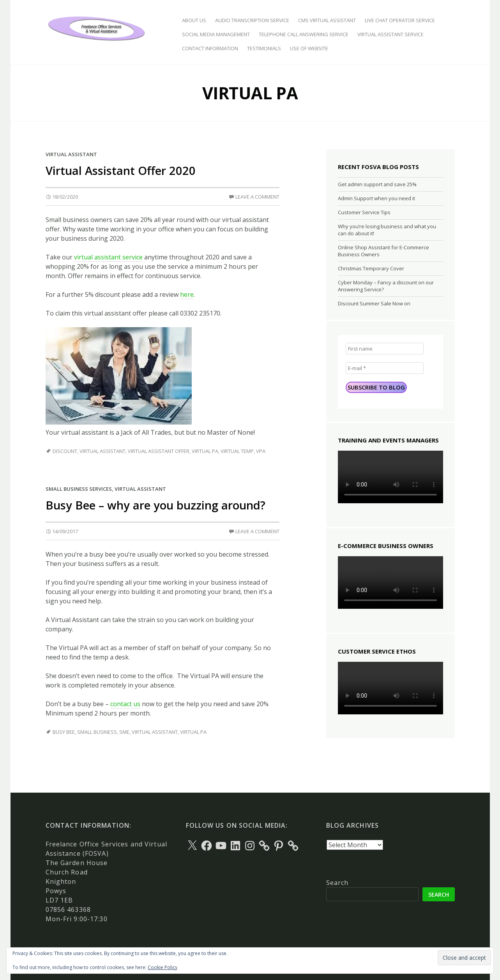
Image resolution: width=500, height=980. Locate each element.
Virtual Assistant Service (390, 34)
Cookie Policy (163, 967)
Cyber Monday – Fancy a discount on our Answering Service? (386, 286)
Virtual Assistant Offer (159, 451)
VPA (261, 451)
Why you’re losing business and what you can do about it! (387, 230)
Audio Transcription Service (252, 20)
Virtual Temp (237, 451)
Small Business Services (79, 489)
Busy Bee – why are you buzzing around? (155, 505)
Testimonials (264, 48)
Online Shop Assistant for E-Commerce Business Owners (383, 251)
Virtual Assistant (71, 154)
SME (124, 732)
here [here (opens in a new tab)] (187, 294)
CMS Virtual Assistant (327, 20)
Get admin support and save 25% (377, 184)
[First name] (385, 349)
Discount (65, 451)
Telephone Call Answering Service (304, 34)
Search (337, 883)
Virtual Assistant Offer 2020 (121, 170)
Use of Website (309, 48)
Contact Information (210, 48)
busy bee (64, 732)
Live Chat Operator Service (400, 20)
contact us (125, 704)
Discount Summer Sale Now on (374, 303)
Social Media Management (216, 34)
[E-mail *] (385, 368)
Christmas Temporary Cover (371, 268)
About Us (194, 20)
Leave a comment (257, 197)
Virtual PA (205, 451)
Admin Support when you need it (376, 198)
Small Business (97, 732)
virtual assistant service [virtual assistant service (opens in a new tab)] (108, 257)
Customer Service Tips (364, 212)
